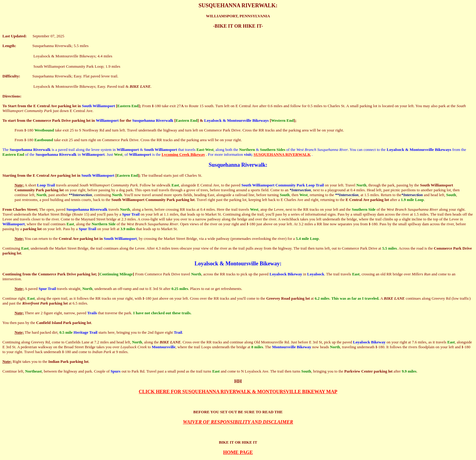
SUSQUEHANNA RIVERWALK (282, 154)
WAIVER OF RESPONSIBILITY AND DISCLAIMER (238, 422)
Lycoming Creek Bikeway (183, 154)
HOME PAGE (238, 452)
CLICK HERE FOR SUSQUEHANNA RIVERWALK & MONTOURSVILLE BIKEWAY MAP (238, 392)
